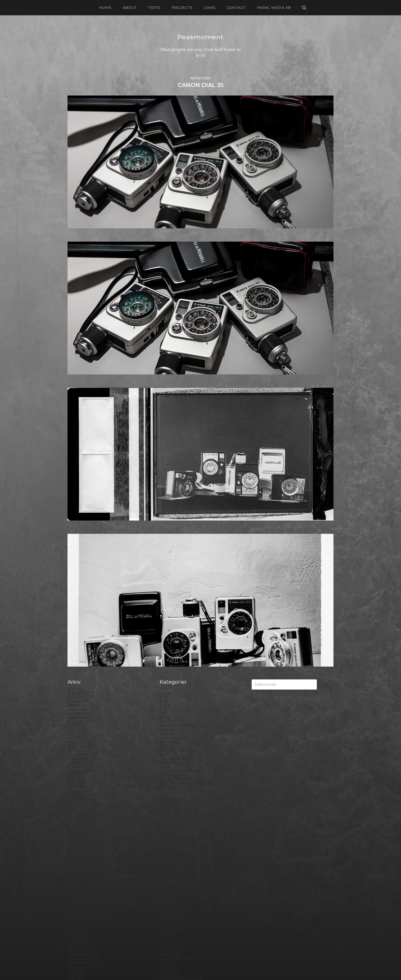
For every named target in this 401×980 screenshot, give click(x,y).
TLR (164, 882)
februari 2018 (81, 457)
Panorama (170, 743)
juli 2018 (76, 437)
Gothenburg (173, 543)
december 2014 (83, 613)
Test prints (170, 878)
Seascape (169, 825)
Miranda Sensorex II (180, 707)
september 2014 (84, 625)
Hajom (166, 559)
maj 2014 (76, 641)
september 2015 (84, 576)
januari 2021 (80, 314)
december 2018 (84, 416)
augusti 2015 (80, 580)
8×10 (164, 331)
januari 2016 (80, 559)
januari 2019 (80, 412)
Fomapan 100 (173, 502)
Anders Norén (209, 963)
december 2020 (84, 318)
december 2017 (83, 465)
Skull (165, 841)
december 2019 (83, 367)
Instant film (171, 613)
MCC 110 (168, 698)
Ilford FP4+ (171, 584)
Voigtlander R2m (177, 907)
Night (165, 715)
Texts (154, 8)
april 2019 (77, 400)
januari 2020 (80, 363)
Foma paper (172, 494)
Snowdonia (171, 846)
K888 (165, 625)
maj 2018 (77, 445)
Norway (168, 735)
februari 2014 (81, 653)
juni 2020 (77, 343)
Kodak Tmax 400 (177, 637)
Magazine (169, 682)
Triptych (168, 895)
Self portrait (172, 829)
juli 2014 (76, 633)
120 (163, 302)
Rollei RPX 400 (175, 805)
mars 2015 (78, 600)
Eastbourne (172, 470)
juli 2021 (76, 302)
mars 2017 (78, 502)
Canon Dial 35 (174, 388)
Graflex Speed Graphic (182, 555)
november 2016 (83, 519)
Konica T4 (169, 645)
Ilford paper (172, 596)
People (167, 752)
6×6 (163, 322)
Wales (166, 911)
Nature (167, 711)
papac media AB (274, 8)
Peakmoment (201, 37)
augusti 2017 (81, 482)
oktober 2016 (81, 523)
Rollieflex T (171, 817)
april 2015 (77, 596)
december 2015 (83, 564)
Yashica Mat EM (175, 919)
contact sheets (175, 416)
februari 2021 (81, 310)
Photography (173, 756)
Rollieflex (169, 813)
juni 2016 (76, 539)
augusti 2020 (81, 335)
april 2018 (77, 449)
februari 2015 (81, 604)
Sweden (168, 870)
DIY (163, 461)
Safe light (169, 821)
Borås (165, 380)
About (130, 8)
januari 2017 (80, 510)
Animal (167, 347)
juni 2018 (77, 441)
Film (164, 490)
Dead (165, 437)
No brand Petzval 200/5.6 (185, 723)
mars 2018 (78, 453)
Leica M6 (168, 674)
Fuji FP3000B (174, 531)
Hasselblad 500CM (179, 572)
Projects (182, 8)
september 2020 (85, 331)
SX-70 (166, 874)
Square (167, 854)
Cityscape (169, 404)
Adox (165, 335)
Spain (165, 850)
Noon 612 (169, 727)
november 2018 (84, 421)
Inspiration (170, 609)
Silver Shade (172, 833)
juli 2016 (76, 535)
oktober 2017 (81, 474)
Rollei (165, 801)
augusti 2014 (81, 629)
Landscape (171, 662)
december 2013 (83, 662)
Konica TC (170, 649)
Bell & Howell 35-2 (178, 363)
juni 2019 (77, 392)
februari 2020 (82, 359)
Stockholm (171, 858)
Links (209, 8)
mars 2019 (78, 404)
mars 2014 (78, 649)
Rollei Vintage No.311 (180, 809)
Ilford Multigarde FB (181, 592)
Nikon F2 (169, 719)
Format (167, 515)
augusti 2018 (81, 433)
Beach (166, 359)
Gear (165, 535)
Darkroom (170, 433)
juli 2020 (76, 339)
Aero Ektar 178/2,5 (178, 339)
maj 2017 (76, 494)
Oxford (167, 739)
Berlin (166, 367)
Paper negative (175, 747)
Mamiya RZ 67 (174, 686)
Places (166, 764)
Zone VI (168, 923)
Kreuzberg (171, 653)
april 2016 (77, 547)
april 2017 (77, 498)
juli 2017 (76, 486)
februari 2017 (81, 506)
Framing (168, 519)
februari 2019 (81, 408)
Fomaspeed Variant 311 (183, 506)
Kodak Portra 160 (177, 629)
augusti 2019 (81, 384)
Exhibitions (171, 482)
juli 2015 (76, 584)
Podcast (168, 776)
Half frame (170, 564)
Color (165, 408)
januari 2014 (80, 658)
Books (166, 376)
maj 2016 (76, 543)
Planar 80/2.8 (173, 768)
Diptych (168, 457)
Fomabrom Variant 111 (181, 498)
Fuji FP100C (172, 527)
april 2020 (78, 351)
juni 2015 (76, 588)
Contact (236, 8)
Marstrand (170, 694)
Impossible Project (179, 604)
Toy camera (171, 886)
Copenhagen (173, 425)
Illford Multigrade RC (181, 600)
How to (167, 576)
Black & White (174, 371)
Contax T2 (170, 421)
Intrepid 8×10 (173, 617)
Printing (168, 796)
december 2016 (83, 515)
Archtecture (172, 351)
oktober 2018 (81, 425)
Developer (170, 449)
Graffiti (166, 551)
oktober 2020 (82, 327)
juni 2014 (77, 637)
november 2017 (83, 470)
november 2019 (83, 371)
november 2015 (83, 568)
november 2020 (84, 322)
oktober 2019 (81, 376)
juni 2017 (77, 490)
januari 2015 (80, 609)
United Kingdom (176, 899)
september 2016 (84, 527)
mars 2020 (78, 355)
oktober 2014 (81, 621)
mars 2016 (78, 551)
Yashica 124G (172, 915)
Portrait (167, 792)
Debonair (169, 441)
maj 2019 (76, 396)
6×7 (163, 327)
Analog (167, 343)
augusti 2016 (80, 531)
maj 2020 (77, 347)
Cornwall (169, 429)
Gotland (168, 547)
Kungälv (168, 658)
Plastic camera (174, 772)
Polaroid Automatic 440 (184, 784)
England (168, 478)
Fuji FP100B (172, 523)
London (168, 678)
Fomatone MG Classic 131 (185, 510)
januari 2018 (80, 461)
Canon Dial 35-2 (176, 392)
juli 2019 (76, 388)
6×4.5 (165, 318)
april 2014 (77, 645)
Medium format (176, 702)
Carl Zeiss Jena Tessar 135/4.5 (188, 396)
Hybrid (166, 580)
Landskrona (172, 666)
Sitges (166, 837)
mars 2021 (78, 306)
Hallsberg (170, 568)
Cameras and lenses (180, 384)
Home (105, 8)
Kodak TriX (171, 641)
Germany (169, 539)
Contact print (173, 412)
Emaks (166, 474)
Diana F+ (168, 453)
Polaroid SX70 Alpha (181, 788)
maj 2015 (76, 592)
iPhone (167, 621)
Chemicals (170, 400)
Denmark (169, 445)
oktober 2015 (81, 572)
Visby (165, 903)
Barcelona (170, 355)
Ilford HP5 (170, 588)
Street (166, 862)
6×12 (164, 314)
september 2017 (84, 478)
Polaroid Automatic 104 (183, 780)
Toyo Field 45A (174, 890)
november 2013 (83, 666)
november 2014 (83, 617)
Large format (173, 670)
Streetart (169, 866)
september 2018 (84, 429)
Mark (165, 690)
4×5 (163, 310)
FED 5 (166, 486)
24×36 (166, 306)
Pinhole (168, 760)
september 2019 (84, 380)
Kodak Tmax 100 (176, 633)
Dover (166, 465)
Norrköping (171, 731)
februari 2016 (81, 555)
